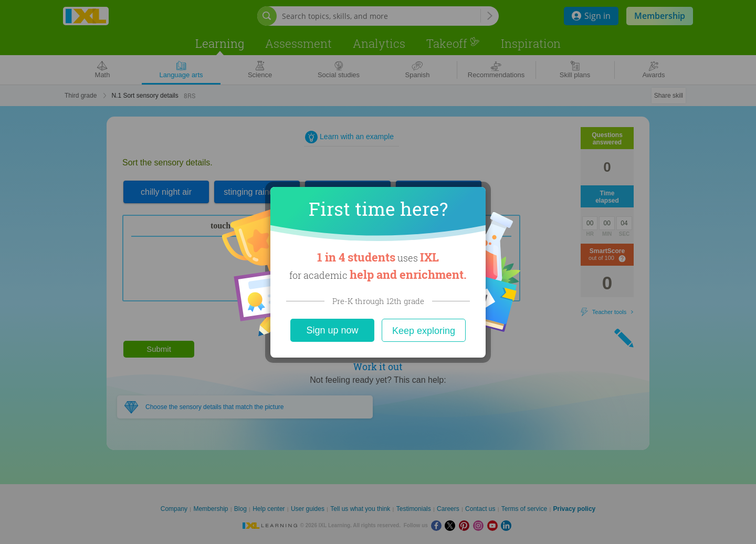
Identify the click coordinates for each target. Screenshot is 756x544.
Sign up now (332, 330)
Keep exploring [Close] (424, 331)
